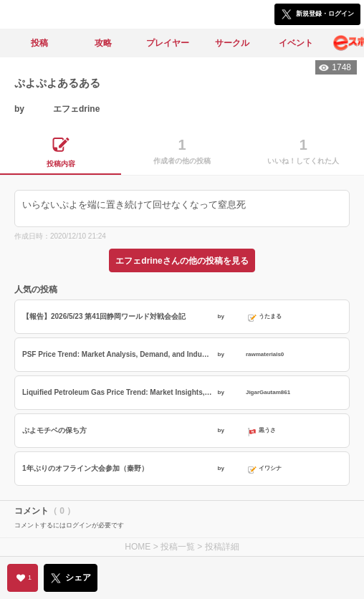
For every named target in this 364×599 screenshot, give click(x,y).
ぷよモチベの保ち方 (54, 430)
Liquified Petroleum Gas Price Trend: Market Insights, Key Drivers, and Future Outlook (118, 392)
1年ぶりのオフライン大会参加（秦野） (85, 468)
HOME (138, 547)
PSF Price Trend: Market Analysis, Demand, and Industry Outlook (118, 354)
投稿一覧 (178, 547)
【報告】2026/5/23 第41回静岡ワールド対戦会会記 (104, 316)
